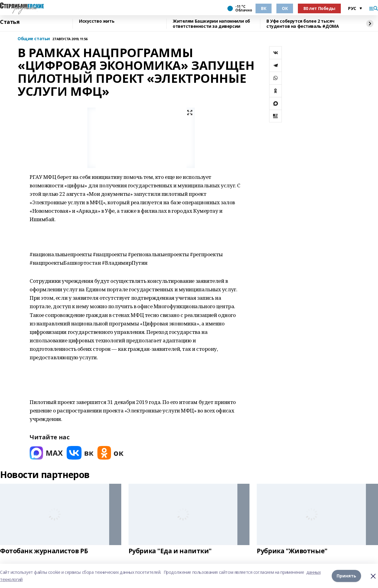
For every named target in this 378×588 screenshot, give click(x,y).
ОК (285, 8)
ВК (264, 8)
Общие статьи (34, 39)
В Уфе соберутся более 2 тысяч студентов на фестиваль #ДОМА (303, 24)
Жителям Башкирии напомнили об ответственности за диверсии (211, 24)
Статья (10, 22)
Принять (346, 576)
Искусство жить (97, 21)
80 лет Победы (319, 8)
